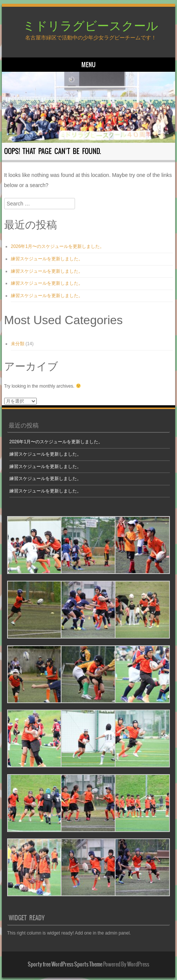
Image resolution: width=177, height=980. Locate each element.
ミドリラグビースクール (91, 25)
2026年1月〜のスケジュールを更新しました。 (58, 246)
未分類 (18, 344)
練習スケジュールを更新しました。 (47, 259)
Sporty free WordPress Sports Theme (65, 964)
